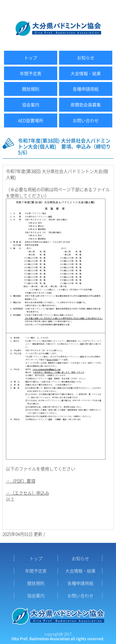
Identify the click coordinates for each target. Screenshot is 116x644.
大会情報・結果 (86, 73)
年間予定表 (31, 73)
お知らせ (86, 58)
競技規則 (31, 89)
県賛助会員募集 (86, 105)
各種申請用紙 (86, 89)
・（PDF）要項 (21, 481)
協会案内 (31, 105)
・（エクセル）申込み (28, 493)
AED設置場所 (31, 120)
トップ (31, 58)
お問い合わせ (86, 120)
